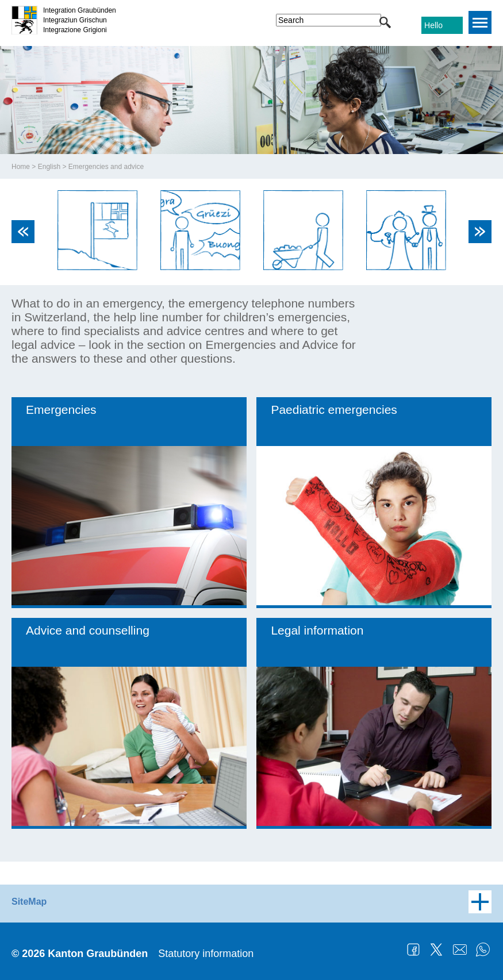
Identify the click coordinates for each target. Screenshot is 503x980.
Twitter (436, 950)
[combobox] (329, 20)
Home (21, 167)
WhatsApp (483, 950)
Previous (23, 232)
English (49, 167)
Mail (460, 950)
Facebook (413, 950)
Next (480, 232)
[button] (385, 22)
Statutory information (206, 954)
